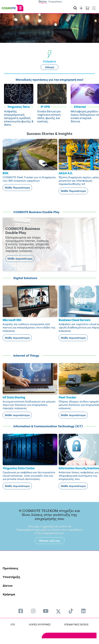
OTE (13, 624)
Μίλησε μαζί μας (50, 541)
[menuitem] (21, 611)
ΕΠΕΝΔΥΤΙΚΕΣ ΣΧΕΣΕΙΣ (76, 624)
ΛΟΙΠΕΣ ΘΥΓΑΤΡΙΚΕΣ (40, 624)
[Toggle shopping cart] (87, 8)
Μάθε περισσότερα (20, 259)
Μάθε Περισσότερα (17, 188)
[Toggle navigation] (94, 8)
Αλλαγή (50, 67)
